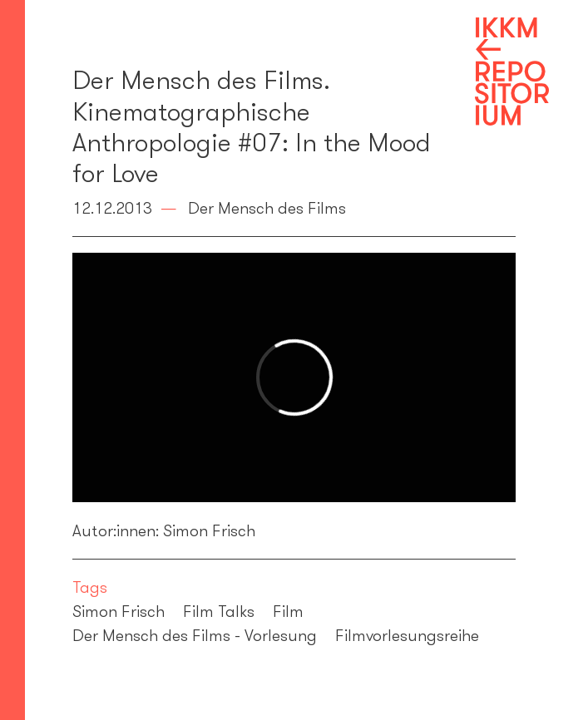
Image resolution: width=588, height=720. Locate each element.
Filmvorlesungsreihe (407, 635)
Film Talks (219, 611)
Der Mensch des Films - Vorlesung (195, 635)
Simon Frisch (119, 611)
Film (288, 611)
